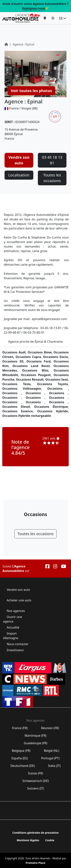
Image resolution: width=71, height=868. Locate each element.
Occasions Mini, (38, 370)
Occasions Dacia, (56, 357)
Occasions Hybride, (53, 411)
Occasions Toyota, (53, 384)
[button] (53, 18)
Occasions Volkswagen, (25, 389)
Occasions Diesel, (18, 407)
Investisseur (15, 650)
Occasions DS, (14, 361)
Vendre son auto (19, 160)
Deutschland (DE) (23, 766)
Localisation (19, 175)
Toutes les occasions (52, 178)
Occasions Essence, (20, 411)
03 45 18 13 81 (52, 160)
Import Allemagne (11, 636)
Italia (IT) (54, 766)
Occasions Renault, (31, 379)
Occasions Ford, (40, 361)
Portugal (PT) (50, 758)
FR (63, 18)
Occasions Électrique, (51, 407)
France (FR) (20, 728)
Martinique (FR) (35, 736)
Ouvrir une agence (12, 619)
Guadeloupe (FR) (35, 743)
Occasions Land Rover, (33, 366)
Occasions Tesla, (20, 384)
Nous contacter (18, 644)
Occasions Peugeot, (37, 375)
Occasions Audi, (15, 352)
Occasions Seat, (57, 379)
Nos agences (16, 611)
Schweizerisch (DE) (35, 781)
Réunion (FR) (50, 728)
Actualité (13, 627)
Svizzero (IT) (35, 788)
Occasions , (58, 389)
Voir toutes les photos (31, 91)
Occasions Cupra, (29, 357)
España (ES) (20, 758)
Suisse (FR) (36, 773)
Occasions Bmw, (41, 352)
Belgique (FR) (21, 751)
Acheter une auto (19, 600)
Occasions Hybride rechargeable (27, 416)
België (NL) (51, 751)
